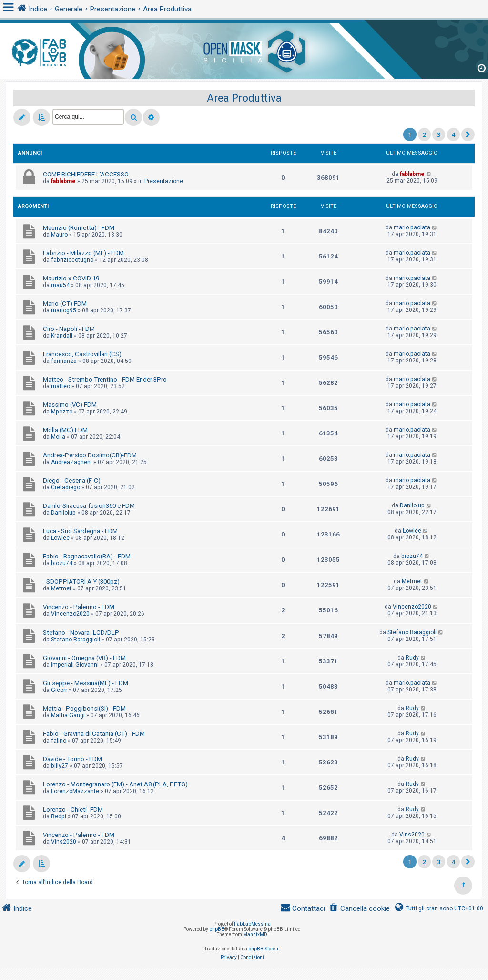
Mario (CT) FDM (65, 304)
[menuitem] (359, 909)
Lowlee (60, 538)
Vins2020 (64, 842)
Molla (58, 437)
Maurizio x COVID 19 (71, 278)
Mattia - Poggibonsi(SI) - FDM (84, 708)
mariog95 (64, 310)
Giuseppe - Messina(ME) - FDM (86, 683)
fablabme (63, 181)
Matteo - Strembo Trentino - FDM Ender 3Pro (105, 379)
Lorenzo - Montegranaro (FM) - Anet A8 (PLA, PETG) (115, 784)
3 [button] (439, 134)
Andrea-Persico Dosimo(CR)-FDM (90, 455)
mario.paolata (412, 227)
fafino (59, 741)
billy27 (60, 766)
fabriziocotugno (72, 260)
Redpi (59, 816)
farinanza (64, 361)
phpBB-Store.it (264, 949)
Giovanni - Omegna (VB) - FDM (84, 658)
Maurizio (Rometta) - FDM (79, 228)
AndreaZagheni (71, 462)
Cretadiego (66, 487)
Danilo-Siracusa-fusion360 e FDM (89, 506)
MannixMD (255, 934)
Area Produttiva (244, 98)
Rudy (412, 658)
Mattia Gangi (68, 715)
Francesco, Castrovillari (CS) (82, 354)
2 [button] (424, 134)
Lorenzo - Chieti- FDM (73, 810)
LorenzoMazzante (75, 791)
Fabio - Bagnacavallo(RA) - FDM (87, 556)
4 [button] (453, 134)
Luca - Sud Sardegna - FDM (80, 531)
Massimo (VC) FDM (70, 405)
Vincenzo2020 (70, 614)
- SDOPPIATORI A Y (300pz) (81, 582)
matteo (61, 386)
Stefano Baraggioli (76, 640)
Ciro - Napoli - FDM (69, 329)
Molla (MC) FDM (65, 430)
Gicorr (59, 690)
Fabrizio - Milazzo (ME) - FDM (83, 253)
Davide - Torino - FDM (72, 759)
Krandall (62, 336)
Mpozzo (62, 412)
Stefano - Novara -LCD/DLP (81, 633)
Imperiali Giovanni (75, 665)
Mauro (59, 235)
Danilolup (63, 513)
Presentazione (164, 181)
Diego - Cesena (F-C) (72, 480)
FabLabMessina (252, 924)
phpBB (217, 929)
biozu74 (62, 563)
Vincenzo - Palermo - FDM (79, 607)
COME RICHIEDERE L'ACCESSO (86, 174)
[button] (468, 134)
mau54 (60, 285)
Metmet (61, 588)
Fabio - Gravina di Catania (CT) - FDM (94, 734)
